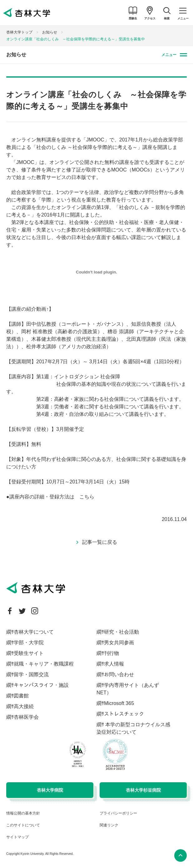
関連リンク (109, 825)
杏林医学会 (26, 717)
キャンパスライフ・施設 (41, 685)
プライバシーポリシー (118, 813)
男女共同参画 (119, 643)
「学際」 (46, 200)
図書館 (21, 696)
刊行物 (111, 653)
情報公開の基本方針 (23, 813)
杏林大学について (34, 632)
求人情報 (114, 664)
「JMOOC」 (25, 162)
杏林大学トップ (19, 32)
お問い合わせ (119, 674)
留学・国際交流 (31, 674)
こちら (87, 497)
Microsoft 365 (119, 703)
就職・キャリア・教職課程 (44, 664)
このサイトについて (23, 825)
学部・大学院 (29, 643)
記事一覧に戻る (100, 542)
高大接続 (24, 706)
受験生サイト (29, 653)
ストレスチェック (124, 714)
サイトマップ (17, 837)
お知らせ (50, 32)
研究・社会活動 (121, 632)
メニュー (169, 55)
